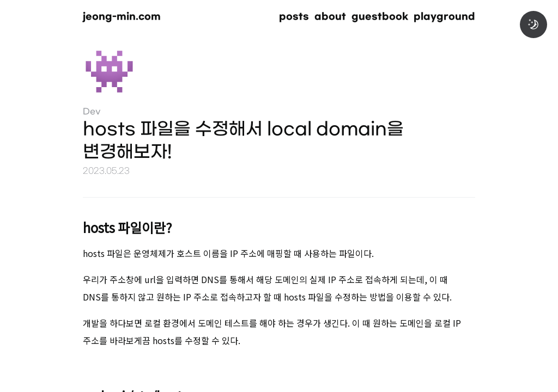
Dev (92, 112)
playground (444, 17)
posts (294, 17)
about (330, 17)
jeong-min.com (122, 17)
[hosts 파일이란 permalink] (66, 226)
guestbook (380, 17)
